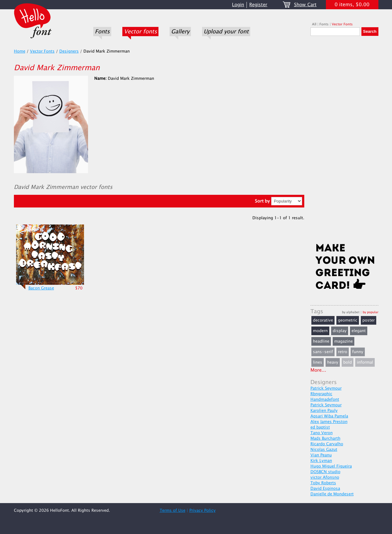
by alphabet (351, 312)
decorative (323, 320)
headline (321, 341)
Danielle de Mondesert (332, 494)
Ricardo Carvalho (327, 444)
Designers (69, 51)
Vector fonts (140, 32)
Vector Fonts (342, 24)
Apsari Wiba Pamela (329, 416)
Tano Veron (322, 433)
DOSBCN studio (325, 472)
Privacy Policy (202, 511)
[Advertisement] (344, 141)
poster (369, 320)
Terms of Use (173, 511)
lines (318, 362)
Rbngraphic (321, 394)
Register (258, 5)
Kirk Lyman (321, 461)
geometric (348, 320)
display (340, 331)
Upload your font (226, 32)
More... (318, 370)
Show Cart (305, 5)
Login (238, 5)
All (314, 24)
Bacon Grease (41, 288)
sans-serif (323, 352)
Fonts (102, 32)
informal (365, 362)
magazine (344, 341)
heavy (333, 362)
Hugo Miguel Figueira (331, 466)
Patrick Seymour (326, 388)
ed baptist (320, 427)
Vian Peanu (321, 455)
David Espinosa (325, 489)
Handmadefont (325, 399)
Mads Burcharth (325, 438)
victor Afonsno (325, 477)
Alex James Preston (329, 422)
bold (348, 362)
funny (358, 352)
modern (320, 331)
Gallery (180, 32)
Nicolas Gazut (324, 450)
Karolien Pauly (324, 411)
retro (343, 352)
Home (20, 51)
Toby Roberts (323, 483)
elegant (359, 331)
